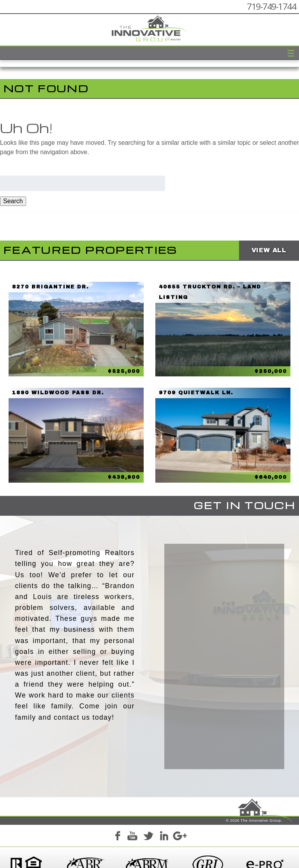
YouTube (133, 825)
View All (269, 250)
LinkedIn (164, 825)
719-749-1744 (271, 6)
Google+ (179, 825)
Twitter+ (148, 825)
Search (13, 201)
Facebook (117, 825)
